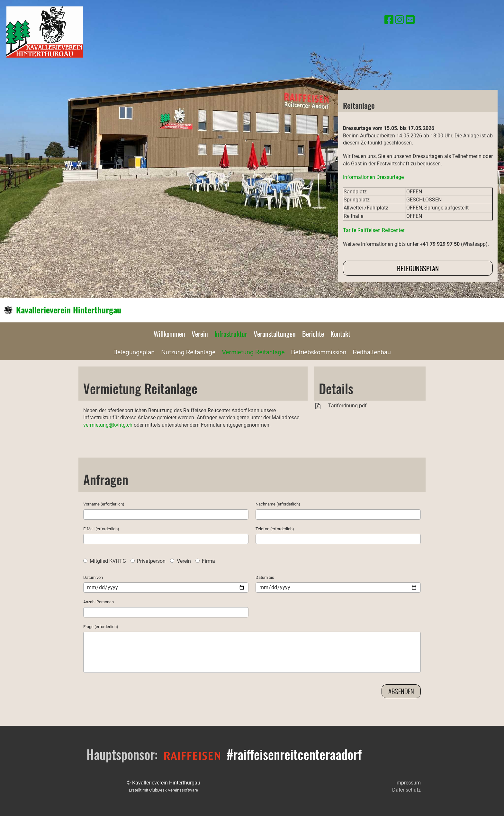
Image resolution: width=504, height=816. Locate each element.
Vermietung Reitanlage (253, 352)
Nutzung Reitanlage (188, 352)
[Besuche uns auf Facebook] (389, 20)
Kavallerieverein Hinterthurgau (69, 310)
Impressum (408, 783)
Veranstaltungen (275, 334)
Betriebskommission (319, 352)
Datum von (93, 577)
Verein (200, 334)
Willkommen (169, 334)
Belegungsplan (418, 268)
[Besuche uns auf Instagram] (400, 20)
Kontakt (340, 334)
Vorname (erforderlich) (104, 504)
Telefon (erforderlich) (275, 529)
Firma (205, 561)
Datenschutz (406, 790)
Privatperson (148, 561)
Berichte (313, 334)
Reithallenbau (372, 352)
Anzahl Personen (99, 602)
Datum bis (265, 577)
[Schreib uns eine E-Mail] (410, 20)
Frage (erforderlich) (101, 627)
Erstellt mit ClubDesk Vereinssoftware (163, 790)
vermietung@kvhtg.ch (108, 425)
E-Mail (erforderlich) (101, 529)
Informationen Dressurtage (373, 177)
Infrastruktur (231, 334)
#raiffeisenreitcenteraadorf (294, 754)
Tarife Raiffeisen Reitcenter (374, 230)
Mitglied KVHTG (105, 561)
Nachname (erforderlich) (278, 504)
